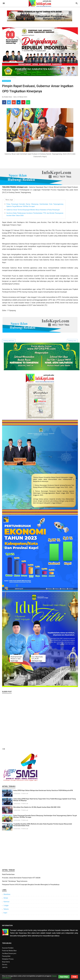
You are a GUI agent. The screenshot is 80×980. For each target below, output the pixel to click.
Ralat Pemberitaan (8, 876)
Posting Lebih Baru (9, 342)
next (4, 750)
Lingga (6, 907)
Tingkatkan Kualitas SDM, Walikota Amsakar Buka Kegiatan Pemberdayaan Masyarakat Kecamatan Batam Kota (43, 826)
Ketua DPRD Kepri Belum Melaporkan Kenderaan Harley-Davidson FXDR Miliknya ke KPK (43, 792)
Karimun (6, 903)
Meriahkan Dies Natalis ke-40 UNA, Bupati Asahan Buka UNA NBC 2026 (37, 808)
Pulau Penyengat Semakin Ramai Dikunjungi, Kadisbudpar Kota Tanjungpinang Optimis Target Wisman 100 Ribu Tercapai (35, 206)
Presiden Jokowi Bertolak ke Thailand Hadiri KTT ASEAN (21, 879)
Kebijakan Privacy (8, 960)
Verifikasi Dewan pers (9, 955)
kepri (5, 914)
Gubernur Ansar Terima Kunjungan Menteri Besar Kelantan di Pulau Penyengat (33, 211)
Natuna (6, 910)
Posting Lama (72, 342)
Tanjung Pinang (6, 81)
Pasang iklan (6, 957)
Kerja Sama (6, 963)
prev (3, 750)
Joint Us (5, 968)
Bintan (6, 899)
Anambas (7, 895)
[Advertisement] (40, 850)
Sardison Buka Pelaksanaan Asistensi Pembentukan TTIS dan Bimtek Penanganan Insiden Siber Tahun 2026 (35, 215)
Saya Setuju (64, 977)
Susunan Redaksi (8, 949)
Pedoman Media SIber (9, 952)
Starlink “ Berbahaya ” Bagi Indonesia (15, 882)
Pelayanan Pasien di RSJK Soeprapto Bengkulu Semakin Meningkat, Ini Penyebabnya (31, 886)
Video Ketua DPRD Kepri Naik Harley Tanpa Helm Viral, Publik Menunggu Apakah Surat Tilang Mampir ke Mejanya (45, 801)
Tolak (74, 977)
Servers (5, 966)
